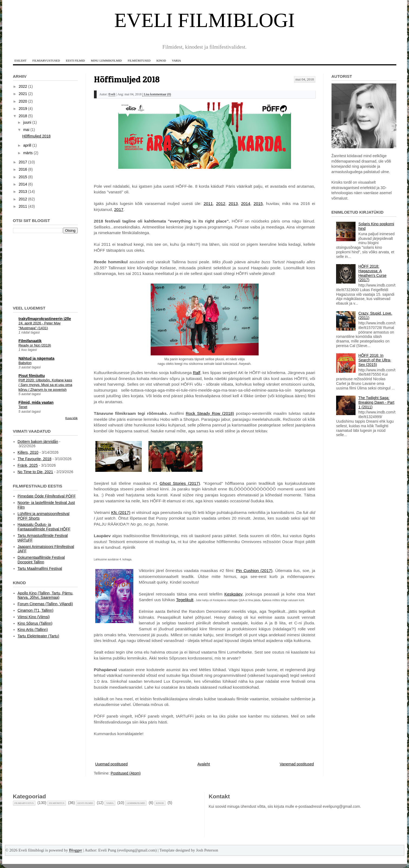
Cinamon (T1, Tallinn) (36, 610)
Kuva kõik (72, 418)
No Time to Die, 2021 (35, 472)
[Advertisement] (40, 268)
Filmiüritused (139, 60)
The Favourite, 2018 (34, 459)
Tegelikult (185, 600)
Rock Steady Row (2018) (210, 413)
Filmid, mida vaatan (36, 402)
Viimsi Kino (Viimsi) (34, 617)
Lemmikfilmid (136, 803)
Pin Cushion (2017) (254, 571)
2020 (23, 101)
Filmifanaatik (30, 341)
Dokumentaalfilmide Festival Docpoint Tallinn (41, 560)
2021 (23, 94)
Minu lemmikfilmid (106, 60)
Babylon (25, 363)
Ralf (197, 373)
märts (28, 153)
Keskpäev (233, 594)
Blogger (75, 850)
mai (26, 130)
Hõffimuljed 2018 (127, 79)
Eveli (112, 94)
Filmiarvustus (24, 803)
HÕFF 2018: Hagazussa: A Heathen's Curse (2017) (373, 273)
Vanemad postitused (297, 764)
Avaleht (204, 764)
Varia (176, 60)
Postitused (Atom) (126, 773)
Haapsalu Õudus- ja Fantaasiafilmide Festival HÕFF (44, 527)
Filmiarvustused (46, 60)
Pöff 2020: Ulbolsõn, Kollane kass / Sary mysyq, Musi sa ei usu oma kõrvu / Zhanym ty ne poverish (45, 385)
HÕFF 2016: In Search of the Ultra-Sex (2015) (375, 360)
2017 (119, 209)
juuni (27, 122)
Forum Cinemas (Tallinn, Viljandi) (45, 604)
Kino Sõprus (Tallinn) (35, 623)
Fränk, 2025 (28, 465)
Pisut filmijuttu (32, 376)
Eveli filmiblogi (204, 20)
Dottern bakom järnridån (38, 442)
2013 (233, 203)
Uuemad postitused (112, 764)
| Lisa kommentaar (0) (157, 94)
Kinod (161, 60)
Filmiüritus (57, 803)
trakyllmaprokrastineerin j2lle (45, 319)
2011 (208, 203)
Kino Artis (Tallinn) (33, 630)
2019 (23, 109)
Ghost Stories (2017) (180, 483)
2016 (23, 169)
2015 (258, 203)
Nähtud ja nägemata (37, 358)
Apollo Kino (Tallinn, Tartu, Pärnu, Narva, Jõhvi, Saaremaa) (45, 595)
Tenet (23, 407)
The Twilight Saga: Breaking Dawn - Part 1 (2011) (376, 402)
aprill (27, 145)
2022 (23, 86)
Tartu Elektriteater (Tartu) (38, 636)
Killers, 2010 (28, 452)
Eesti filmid (75, 60)
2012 (221, 203)
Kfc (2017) (121, 512)
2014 (246, 203)
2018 (23, 116)
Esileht (21, 60)
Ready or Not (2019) (35, 345)
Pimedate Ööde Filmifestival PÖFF (47, 496)
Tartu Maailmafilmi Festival (40, 568)
